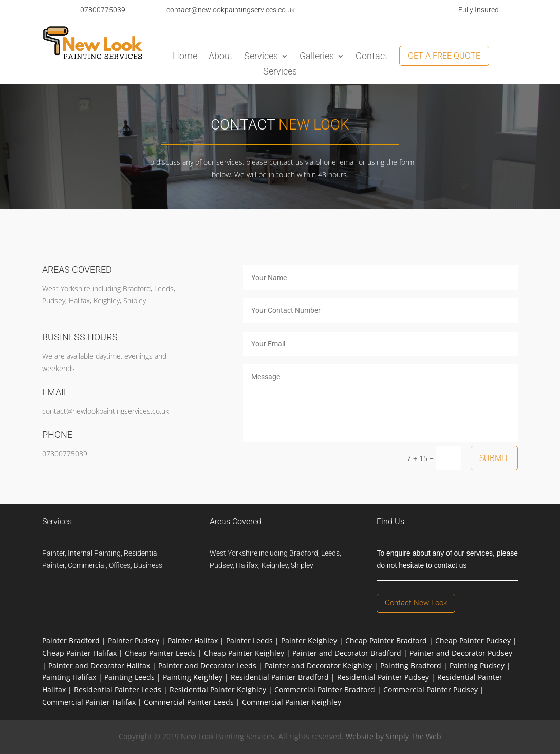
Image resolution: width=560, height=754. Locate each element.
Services (261, 57)
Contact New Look (416, 603)
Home (185, 57)
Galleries (317, 57)
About (221, 57)
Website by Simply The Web (394, 736)
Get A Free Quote (444, 56)
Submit (494, 458)
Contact (372, 57)
